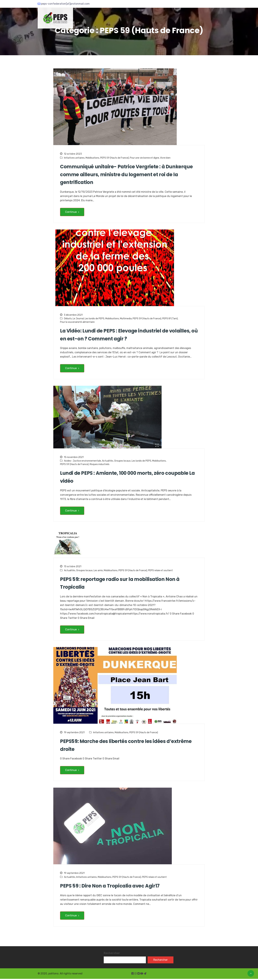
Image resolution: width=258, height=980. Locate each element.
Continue (72, 212)
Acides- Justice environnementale (83, 461)
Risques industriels (100, 465)
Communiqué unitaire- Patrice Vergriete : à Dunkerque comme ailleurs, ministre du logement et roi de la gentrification (128, 175)
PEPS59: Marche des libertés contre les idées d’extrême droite (127, 746)
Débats (68, 319)
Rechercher (112, 954)
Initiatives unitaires (74, 158)
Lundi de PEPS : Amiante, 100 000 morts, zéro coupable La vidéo (126, 478)
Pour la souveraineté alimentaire (77, 322)
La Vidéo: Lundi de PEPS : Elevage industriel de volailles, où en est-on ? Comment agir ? (127, 335)
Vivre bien (165, 158)
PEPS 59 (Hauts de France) (115, 158)
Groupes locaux (122, 461)
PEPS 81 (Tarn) (170, 319)
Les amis (98, 571)
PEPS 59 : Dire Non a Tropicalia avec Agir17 (111, 887)
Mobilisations (92, 158)
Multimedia (126, 319)
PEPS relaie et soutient (160, 571)
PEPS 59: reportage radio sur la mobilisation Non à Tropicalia (122, 584)
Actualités (108, 461)
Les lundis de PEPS (95, 319)
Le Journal (78, 319)
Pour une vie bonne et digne (144, 158)
